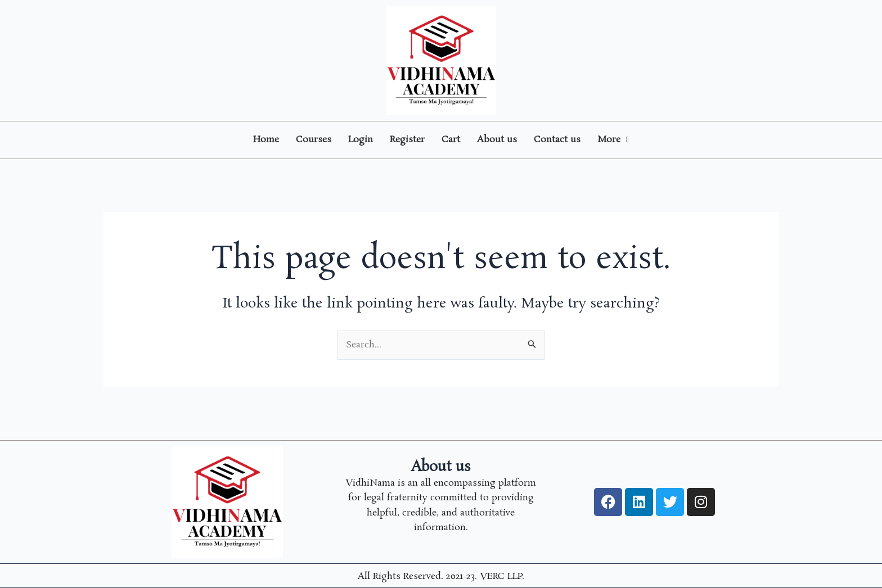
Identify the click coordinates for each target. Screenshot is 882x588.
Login (361, 140)
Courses (314, 140)
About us (497, 140)
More (613, 140)
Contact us (557, 140)
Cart (451, 140)
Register (407, 140)
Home (266, 140)
